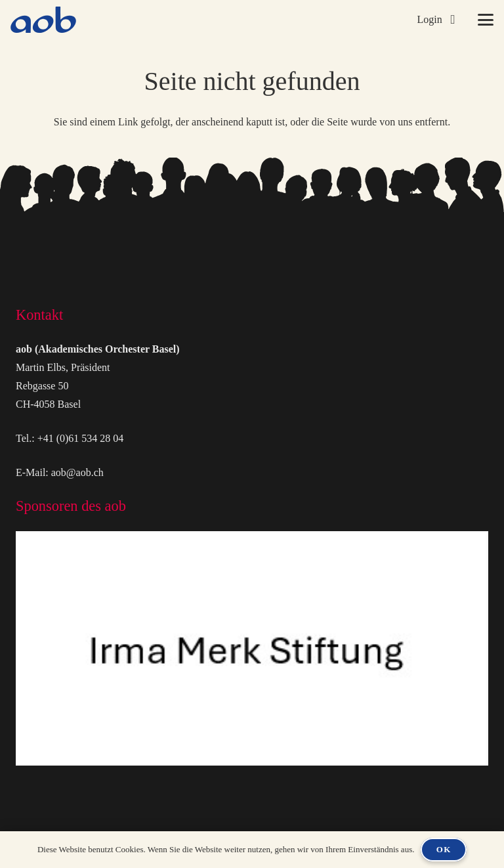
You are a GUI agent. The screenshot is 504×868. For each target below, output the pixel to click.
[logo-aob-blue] (43, 20)
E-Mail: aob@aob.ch (60, 472)
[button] (435, 20)
